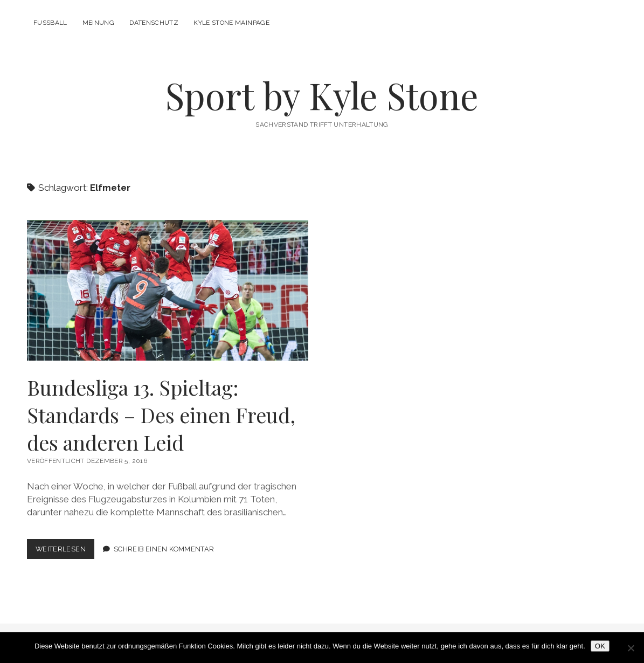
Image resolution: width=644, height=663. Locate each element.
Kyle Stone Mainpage (231, 23)
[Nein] (631, 648)
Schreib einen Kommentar (164, 549)
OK (600, 646)
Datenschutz (154, 23)
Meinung (99, 23)
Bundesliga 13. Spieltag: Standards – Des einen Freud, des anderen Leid (168, 290)
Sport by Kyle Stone (322, 95)
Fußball (50, 23)
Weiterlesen (65, 551)
